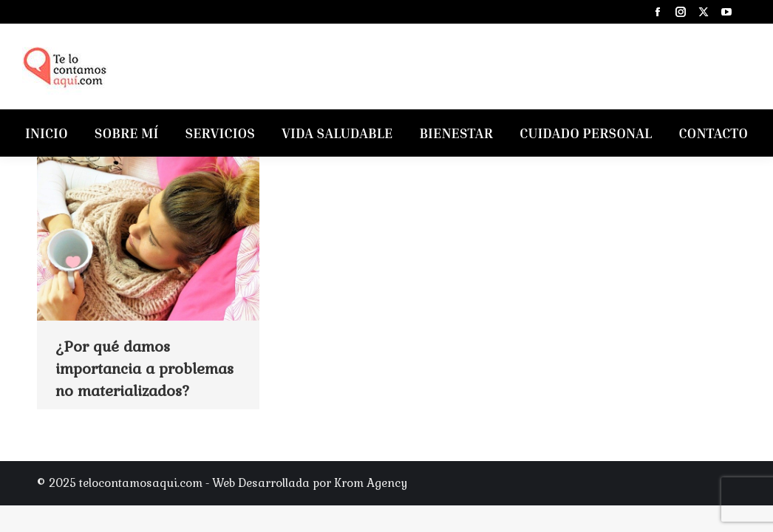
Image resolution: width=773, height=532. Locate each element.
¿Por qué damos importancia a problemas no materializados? (144, 369)
